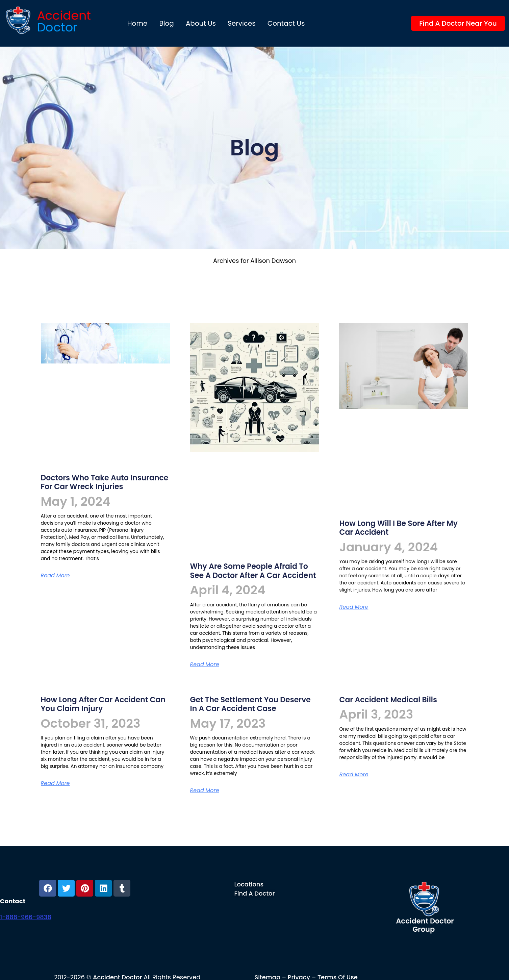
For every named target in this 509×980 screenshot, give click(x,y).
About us (201, 23)
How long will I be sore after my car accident (398, 528)
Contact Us (286, 23)
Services (242, 23)
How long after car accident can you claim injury (103, 704)
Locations (249, 884)
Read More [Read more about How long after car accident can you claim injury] (55, 783)
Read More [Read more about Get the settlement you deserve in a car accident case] (205, 790)
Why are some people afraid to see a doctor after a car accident (253, 571)
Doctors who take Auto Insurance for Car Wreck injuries (105, 482)
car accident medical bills (388, 700)
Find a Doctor (255, 893)
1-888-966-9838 (26, 917)
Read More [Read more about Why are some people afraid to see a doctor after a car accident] (205, 664)
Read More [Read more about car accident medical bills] (354, 774)
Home (137, 23)
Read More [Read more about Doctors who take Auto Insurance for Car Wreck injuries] (55, 575)
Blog (167, 23)
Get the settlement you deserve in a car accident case (250, 704)
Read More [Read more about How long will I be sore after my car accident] (354, 607)
